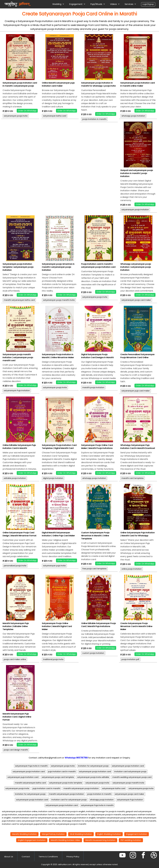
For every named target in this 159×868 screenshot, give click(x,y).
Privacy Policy (73, 857)
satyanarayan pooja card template (58, 777)
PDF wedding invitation (131, 840)
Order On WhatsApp (27, 111)
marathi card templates (133, 478)
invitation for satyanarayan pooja (93, 766)
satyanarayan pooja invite (16, 116)
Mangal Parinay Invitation (53, 834)
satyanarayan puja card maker (136, 391)
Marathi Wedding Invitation (24, 834)
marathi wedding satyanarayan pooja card (132, 777)
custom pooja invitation (93, 653)
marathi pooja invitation (93, 387)
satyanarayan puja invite (54, 566)
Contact (26, 857)
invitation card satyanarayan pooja (130, 772)
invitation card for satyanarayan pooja (69, 800)
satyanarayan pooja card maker (136, 300)
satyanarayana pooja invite (95, 297)
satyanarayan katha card (55, 116)
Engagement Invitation (137, 834)
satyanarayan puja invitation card (23, 777)
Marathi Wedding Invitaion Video (65, 840)
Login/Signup (148, 4)
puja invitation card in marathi (62, 772)
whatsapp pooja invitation (133, 116)
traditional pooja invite (53, 659)
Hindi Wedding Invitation (81, 834)
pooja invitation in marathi (94, 119)
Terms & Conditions (48, 857)
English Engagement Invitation (32, 840)
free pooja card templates (94, 569)
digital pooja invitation (53, 478)
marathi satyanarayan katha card (19, 300)
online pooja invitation (132, 569)
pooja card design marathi (16, 750)
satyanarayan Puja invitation (17, 390)
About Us (9, 857)
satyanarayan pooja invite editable (93, 777)
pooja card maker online (15, 659)
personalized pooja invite (15, 566)
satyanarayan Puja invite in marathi (31, 766)
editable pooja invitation (15, 478)
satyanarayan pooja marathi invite (59, 300)
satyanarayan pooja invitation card (128, 766)
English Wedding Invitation (109, 834)
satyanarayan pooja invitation (135, 210)
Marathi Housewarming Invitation (100, 840)
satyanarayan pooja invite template (66, 783)
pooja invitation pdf (130, 659)
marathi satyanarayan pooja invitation (81, 788)
